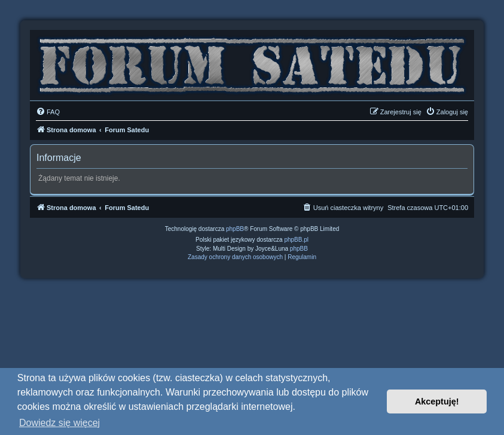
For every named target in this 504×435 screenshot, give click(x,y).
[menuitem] (48, 112)
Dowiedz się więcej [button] (59, 423)
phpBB (235, 229)
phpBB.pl (296, 240)
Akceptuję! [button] (437, 401)
